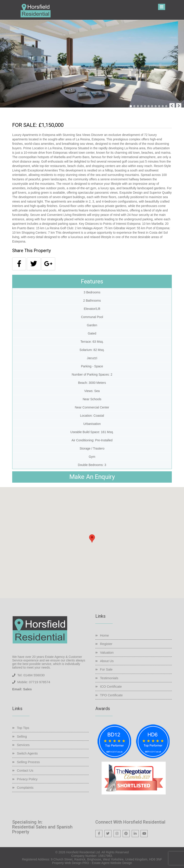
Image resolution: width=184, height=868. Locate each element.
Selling (22, 736)
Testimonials (109, 678)
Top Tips (23, 728)
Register (106, 644)
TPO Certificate (111, 695)
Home (104, 635)
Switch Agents (27, 753)
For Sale (106, 669)
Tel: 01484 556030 (31, 675)
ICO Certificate (111, 686)
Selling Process (28, 762)
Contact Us (25, 770)
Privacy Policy (27, 779)
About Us (107, 661)
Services (23, 745)
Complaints (25, 787)
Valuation (107, 652)
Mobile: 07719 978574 (34, 682)
